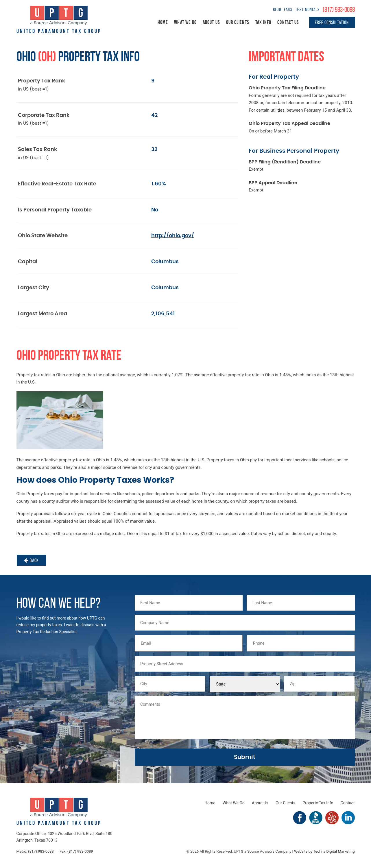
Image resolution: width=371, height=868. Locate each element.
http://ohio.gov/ (173, 236)
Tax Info (263, 22)
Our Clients (238, 22)
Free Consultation (332, 22)
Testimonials (307, 9)
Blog (277, 9)
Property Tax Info (318, 803)
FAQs (288, 9)
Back (31, 560)
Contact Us (288, 22)
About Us (211, 22)
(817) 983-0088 (339, 10)
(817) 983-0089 (80, 851)
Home (163, 22)
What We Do (185, 22)
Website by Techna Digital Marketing (324, 851)
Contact (348, 803)
